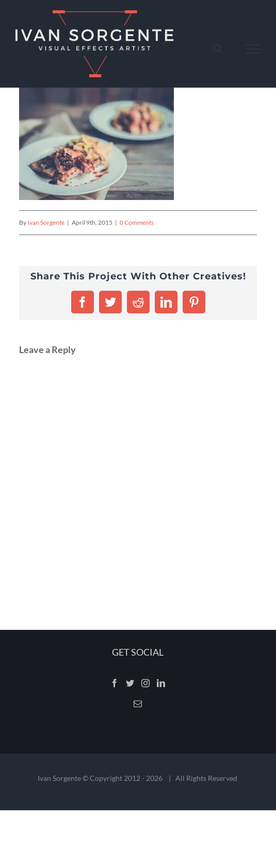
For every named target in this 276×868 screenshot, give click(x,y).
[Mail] (138, 704)
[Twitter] (130, 683)
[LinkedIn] (161, 683)
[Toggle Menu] (253, 49)
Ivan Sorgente (46, 222)
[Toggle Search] (217, 48)
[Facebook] (115, 683)
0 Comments (137, 222)
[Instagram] (145, 683)
